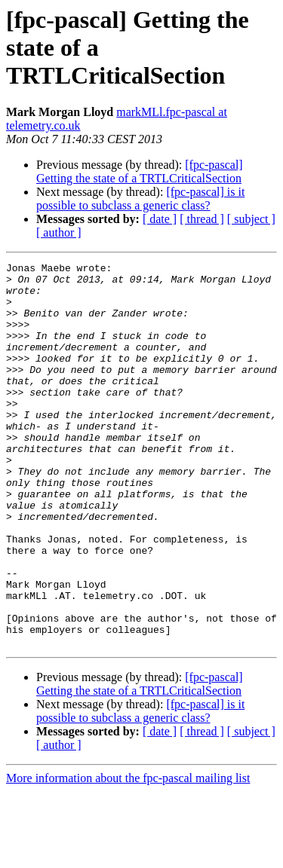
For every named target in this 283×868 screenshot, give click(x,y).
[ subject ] (251, 219)
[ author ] (59, 232)
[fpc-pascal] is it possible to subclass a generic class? (140, 199)
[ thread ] (202, 219)
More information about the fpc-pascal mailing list (128, 855)
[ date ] (160, 219)
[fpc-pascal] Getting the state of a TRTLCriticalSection (140, 171)
